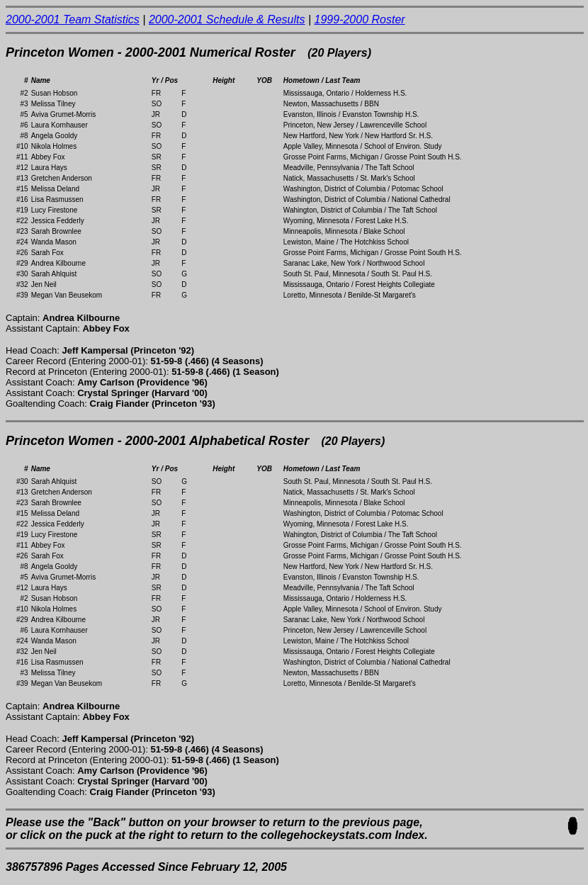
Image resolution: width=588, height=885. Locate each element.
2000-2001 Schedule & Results (227, 19)
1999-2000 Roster (360, 19)
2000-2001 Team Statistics (73, 19)
